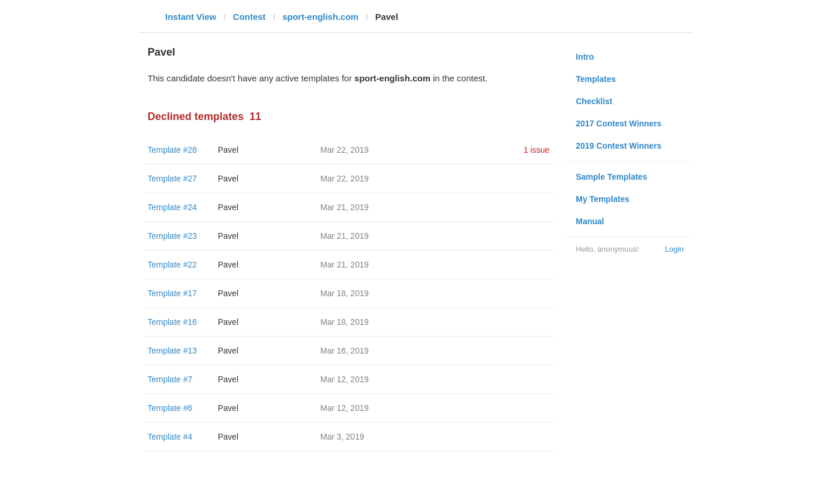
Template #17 (172, 293)
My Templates (603, 199)
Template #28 (172, 150)
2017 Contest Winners (618, 124)
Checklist (594, 101)
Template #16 (172, 322)
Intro (585, 57)
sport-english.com (320, 17)
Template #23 (172, 236)
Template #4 (170, 437)
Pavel (228, 150)
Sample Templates (611, 177)
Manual (590, 221)
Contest (249, 17)
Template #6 (170, 408)
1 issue (536, 150)
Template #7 (170, 379)
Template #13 (172, 351)
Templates (596, 79)
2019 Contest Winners (618, 146)
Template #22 (172, 265)
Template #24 (172, 207)
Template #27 (172, 179)
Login (674, 249)
